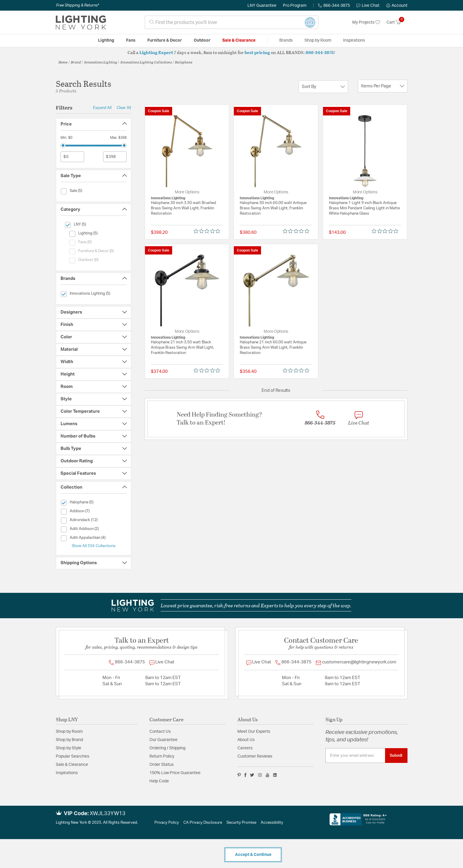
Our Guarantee (163, 740)
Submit (396, 756)
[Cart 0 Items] (397, 22)
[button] (397, 6)
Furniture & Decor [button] (165, 40)
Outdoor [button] (202, 40)
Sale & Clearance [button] (239, 40)
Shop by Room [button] (318, 40)
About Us (246, 740)
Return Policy (162, 756)
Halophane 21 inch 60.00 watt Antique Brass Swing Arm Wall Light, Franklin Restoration (273, 348)
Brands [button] (286, 40)
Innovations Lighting (101, 62)
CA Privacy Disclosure (203, 823)
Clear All (124, 108)
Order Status (162, 765)
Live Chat (368, 6)
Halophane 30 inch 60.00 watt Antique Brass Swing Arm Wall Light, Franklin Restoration (273, 208)
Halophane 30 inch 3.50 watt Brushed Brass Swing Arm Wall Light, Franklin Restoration (184, 208)
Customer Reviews (255, 756)
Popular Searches (72, 756)
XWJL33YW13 (108, 814)
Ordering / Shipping (167, 748)
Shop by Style (69, 748)
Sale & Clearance (72, 765)
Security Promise (241, 823)
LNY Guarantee (262, 6)
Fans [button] (131, 40)
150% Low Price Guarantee (175, 773)
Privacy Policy (167, 823)
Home (63, 62)
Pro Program (295, 6)
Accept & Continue (253, 855)
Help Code (159, 781)
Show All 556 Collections (94, 546)
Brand (76, 62)
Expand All (102, 108)
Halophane (184, 62)
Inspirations (67, 773)
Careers (245, 748)
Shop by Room (69, 732)
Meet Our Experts (254, 732)
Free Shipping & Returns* (78, 5)
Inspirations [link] (354, 40)
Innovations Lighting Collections (146, 62)
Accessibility (272, 823)
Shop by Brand (69, 740)
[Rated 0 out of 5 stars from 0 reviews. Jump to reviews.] (208, 231)
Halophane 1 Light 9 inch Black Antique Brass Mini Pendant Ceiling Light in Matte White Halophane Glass (364, 208)
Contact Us (160, 732)
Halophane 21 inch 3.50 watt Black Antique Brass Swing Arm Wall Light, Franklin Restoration (182, 348)
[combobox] (231, 22)
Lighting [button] (106, 40)
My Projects (366, 22)
